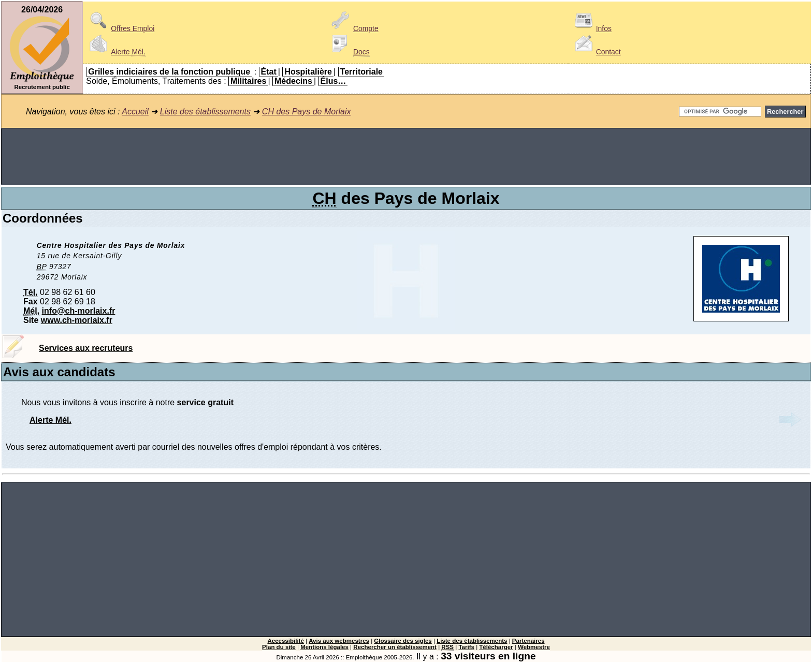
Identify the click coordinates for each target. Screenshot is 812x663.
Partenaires (528, 641)
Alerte (115, 52)
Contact (596, 52)
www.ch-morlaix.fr (77, 320)
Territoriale (361, 72)
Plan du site (279, 647)
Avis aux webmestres (339, 641)
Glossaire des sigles (403, 641)
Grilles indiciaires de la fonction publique (169, 72)
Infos (591, 28)
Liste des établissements (205, 112)
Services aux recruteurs (86, 348)
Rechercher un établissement (395, 647)
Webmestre (534, 647)
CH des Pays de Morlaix (307, 112)
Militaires (248, 81)
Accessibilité (285, 641)
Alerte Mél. (50, 420)
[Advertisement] (406, 156)
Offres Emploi (120, 28)
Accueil (135, 112)
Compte (353, 28)
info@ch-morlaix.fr (79, 311)
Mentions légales (324, 647)
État (269, 72)
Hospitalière (308, 72)
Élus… (334, 81)
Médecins (293, 81)
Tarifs (466, 647)
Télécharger (496, 647)
